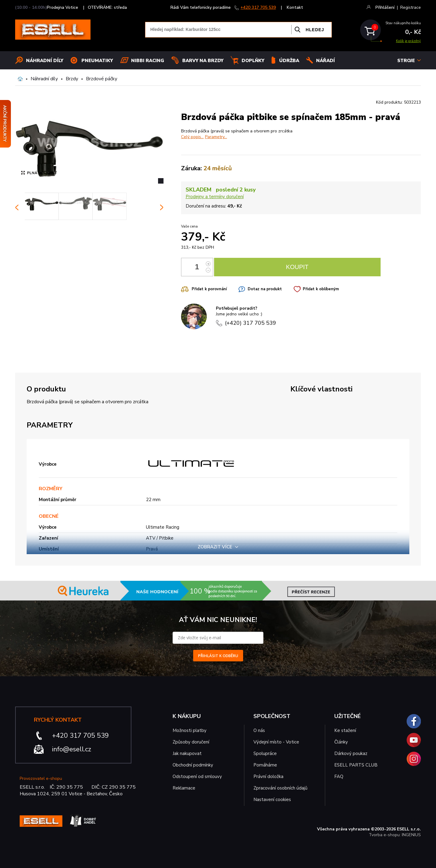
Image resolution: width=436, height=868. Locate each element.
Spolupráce (265, 753)
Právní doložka (268, 777)
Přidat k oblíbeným (321, 289)
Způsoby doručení (191, 742)
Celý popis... (192, 137)
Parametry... (216, 137)
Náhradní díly (45, 61)
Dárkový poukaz (351, 753)
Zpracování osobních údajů (280, 788)
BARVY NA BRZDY (203, 61)
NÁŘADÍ (325, 61)
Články (341, 742)
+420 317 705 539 (258, 7)
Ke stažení (345, 730)
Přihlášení (385, 7)
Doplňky (253, 61)
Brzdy (72, 79)
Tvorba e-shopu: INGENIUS (395, 835)
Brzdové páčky (102, 79)
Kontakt (295, 7)
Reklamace (184, 788)
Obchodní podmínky (193, 765)
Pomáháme (265, 765)
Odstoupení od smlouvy (197, 777)
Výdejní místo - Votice (276, 742)
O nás (259, 730)
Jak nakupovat (187, 753)
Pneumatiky (97, 61)
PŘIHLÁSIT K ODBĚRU (218, 656)
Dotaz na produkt (265, 289)
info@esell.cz (72, 749)
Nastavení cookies (272, 800)
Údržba (289, 61)
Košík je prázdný (408, 41)
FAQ (339, 777)
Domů (20, 79)
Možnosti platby (190, 730)
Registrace (411, 7)
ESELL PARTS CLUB (356, 765)
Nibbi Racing (148, 61)
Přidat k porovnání (209, 289)
